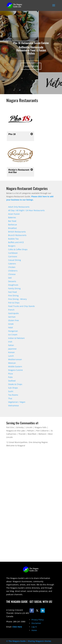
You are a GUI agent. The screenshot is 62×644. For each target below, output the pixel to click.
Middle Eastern (15, 366)
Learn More (31, 66)
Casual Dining (15, 260)
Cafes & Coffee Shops (18, 249)
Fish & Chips (14, 303)
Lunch (11, 356)
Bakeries (12, 217)
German (12, 317)
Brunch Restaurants (17, 235)
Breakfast (12, 228)
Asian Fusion (14, 214)
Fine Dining (13, 296)
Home (34, 630)
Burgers (12, 246)
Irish (10, 342)
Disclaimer (36, 623)
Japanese (12, 349)
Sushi (11, 391)
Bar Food (12, 221)
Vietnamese (13, 406)
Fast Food (12, 292)
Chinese (12, 274)
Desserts (12, 281)
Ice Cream (13, 335)
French (11, 310)
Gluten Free (13, 320)
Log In (34, 627)
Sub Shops (13, 388)
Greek (11, 324)
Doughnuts (13, 285)
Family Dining (14, 288)
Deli (10, 278)
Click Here (17, 627)
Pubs (10, 377)
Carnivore (13, 256)
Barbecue (13, 225)
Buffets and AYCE (16, 242)
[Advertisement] (31, 531)
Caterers (12, 264)
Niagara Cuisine (15, 370)
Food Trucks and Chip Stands (21, 306)
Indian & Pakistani (16, 338)
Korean (11, 352)
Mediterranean (15, 359)
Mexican (12, 363)
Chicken (12, 267)
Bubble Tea (13, 239)
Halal (10, 327)
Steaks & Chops (15, 384)
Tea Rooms (13, 395)
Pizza (10, 374)
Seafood (12, 381)
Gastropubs (13, 313)
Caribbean (13, 253)
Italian (11, 345)
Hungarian (13, 331)
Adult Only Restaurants (19, 207)
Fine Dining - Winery (17, 299)
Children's (13, 271)
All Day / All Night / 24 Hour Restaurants (26, 210)
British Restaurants (17, 232)
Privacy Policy (38, 620)
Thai (10, 398)
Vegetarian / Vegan (17, 402)
